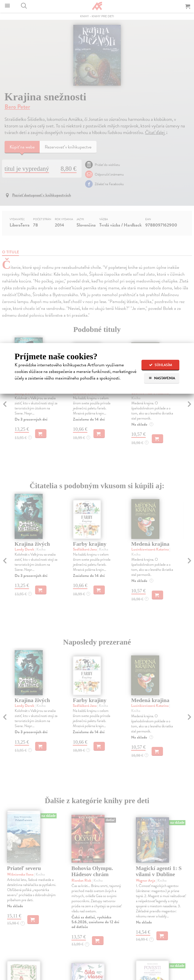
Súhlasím (161, 365)
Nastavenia (162, 378)
